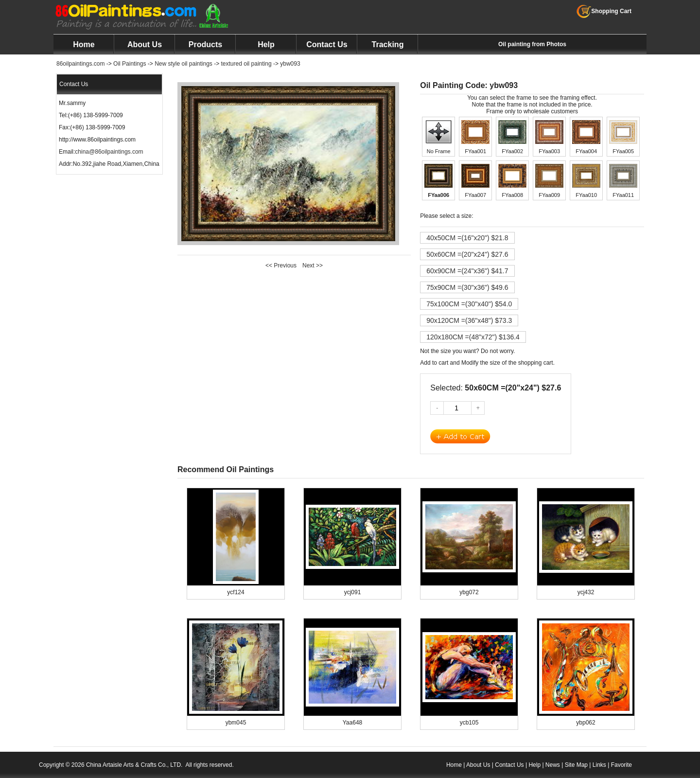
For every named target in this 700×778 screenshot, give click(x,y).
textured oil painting (246, 64)
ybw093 (290, 64)
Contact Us (327, 44)
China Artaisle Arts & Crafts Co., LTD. (134, 765)
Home (84, 44)
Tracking (388, 44)
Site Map (576, 765)
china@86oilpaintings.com (109, 152)
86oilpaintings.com (80, 64)
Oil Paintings (130, 64)
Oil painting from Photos (532, 44)
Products (205, 44)
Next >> (313, 265)
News (553, 765)
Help (266, 44)
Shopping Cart (604, 11)
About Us (145, 44)
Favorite (621, 765)
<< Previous (281, 265)
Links (599, 765)
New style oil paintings (184, 64)
